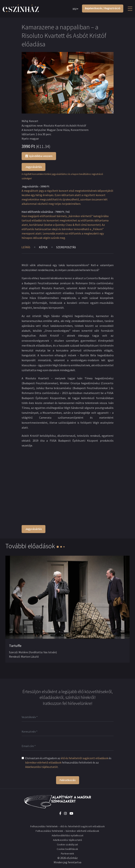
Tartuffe (15, 646)
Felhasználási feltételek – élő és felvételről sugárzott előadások (67, 826)
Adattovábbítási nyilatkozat (68, 835)
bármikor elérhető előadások (43, 762)
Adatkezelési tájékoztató (68, 840)
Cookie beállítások (67, 849)
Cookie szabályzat (67, 844)
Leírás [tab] (26, 247)
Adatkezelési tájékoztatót (42, 767)
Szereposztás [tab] (66, 247)
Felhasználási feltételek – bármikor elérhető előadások (67, 831)
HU (75, 9)
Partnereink (67, 854)
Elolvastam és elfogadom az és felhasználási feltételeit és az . (68, 762)
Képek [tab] (43, 247)
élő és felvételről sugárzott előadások (85, 758)
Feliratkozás (68, 780)
